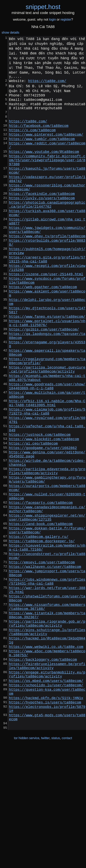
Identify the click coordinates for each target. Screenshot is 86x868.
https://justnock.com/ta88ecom (40, 501)
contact (67, 860)
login (52, 20)
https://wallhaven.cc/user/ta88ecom (45, 658)
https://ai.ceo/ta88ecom (33, 511)
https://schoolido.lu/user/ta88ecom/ (46, 799)
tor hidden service (27, 860)
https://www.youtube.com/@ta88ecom (44, 164)
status (56, 860)
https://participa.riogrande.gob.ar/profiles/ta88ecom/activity (47, 725)
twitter (45, 860)
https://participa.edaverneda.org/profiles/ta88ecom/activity (47, 544)
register (66, 20)
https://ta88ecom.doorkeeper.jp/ (42, 627)
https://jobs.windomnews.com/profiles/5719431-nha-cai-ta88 (47, 675)
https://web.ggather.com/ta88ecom (43, 325)
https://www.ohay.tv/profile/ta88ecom (47, 265)
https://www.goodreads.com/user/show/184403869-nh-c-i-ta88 (47, 443)
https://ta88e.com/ (47, 82)
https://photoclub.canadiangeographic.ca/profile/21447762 (47, 227)
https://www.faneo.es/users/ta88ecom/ (47, 360)
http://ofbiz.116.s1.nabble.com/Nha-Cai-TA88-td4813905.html (47, 463)
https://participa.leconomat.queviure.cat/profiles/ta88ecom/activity (47, 423)
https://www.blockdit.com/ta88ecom (44, 506)
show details (10, 33)
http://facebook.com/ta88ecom (39, 133)
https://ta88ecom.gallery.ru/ (39, 622)
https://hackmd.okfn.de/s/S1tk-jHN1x (46, 814)
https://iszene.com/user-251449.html (46, 310)
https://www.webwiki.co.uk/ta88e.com (46, 753)
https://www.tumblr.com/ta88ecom (42, 149)
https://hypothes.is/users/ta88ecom (45, 819)
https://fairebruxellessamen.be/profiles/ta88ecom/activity (47, 776)
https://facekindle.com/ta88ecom (42, 214)
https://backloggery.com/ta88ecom (43, 768)
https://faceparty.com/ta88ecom (41, 582)
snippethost (43, 7)
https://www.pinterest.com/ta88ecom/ (46, 144)
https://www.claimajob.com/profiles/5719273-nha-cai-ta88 (47, 473)
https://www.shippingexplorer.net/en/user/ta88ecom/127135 (47, 599)
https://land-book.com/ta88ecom (41, 607)
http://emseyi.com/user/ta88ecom (42, 653)
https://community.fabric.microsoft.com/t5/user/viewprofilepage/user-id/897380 (47, 174)
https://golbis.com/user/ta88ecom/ (44, 376)
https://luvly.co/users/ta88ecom (42, 220)
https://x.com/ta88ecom (32, 139)
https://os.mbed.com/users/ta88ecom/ (46, 793)
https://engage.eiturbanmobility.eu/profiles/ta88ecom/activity (47, 786)
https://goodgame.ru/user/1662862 (43, 516)
